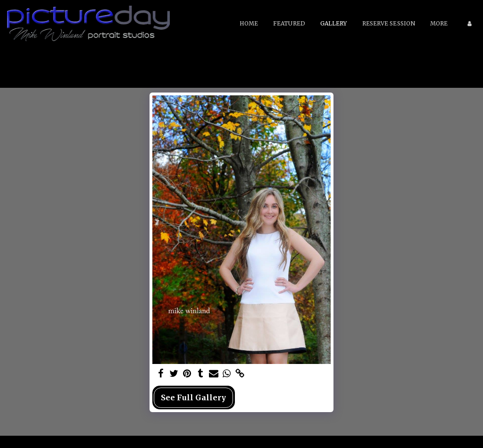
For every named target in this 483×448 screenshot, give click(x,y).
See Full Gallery (193, 397)
